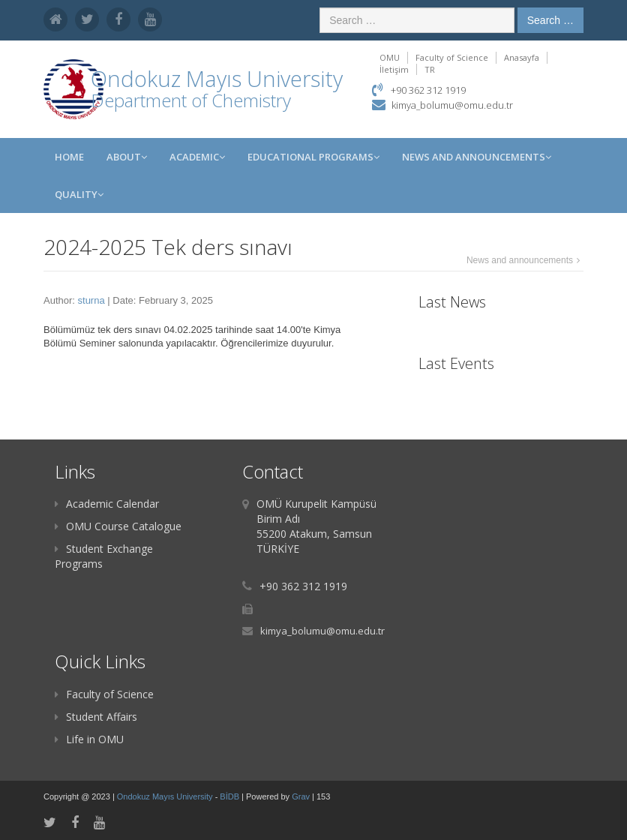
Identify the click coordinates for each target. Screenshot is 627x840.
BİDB (231, 796)
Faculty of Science (452, 57)
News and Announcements (477, 157)
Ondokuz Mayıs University (166, 796)
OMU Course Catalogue (118, 526)
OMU (390, 57)
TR (430, 69)
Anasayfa (522, 57)
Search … (550, 20)
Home (69, 157)
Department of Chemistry (191, 100)
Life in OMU (89, 739)
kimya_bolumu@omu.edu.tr (452, 105)
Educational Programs (313, 157)
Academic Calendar (107, 504)
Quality (79, 194)
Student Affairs (96, 717)
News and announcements (520, 260)
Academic (197, 157)
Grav (301, 796)
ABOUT (127, 157)
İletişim (394, 69)
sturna (91, 300)
